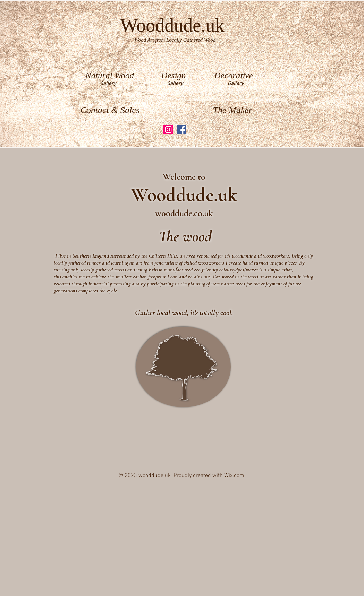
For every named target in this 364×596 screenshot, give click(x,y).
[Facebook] (181, 129)
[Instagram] (168, 129)
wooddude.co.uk (184, 213)
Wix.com (234, 476)
